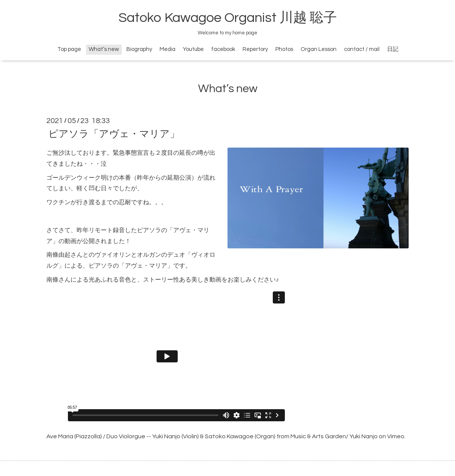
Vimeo (396, 436)
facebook (223, 49)
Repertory (255, 49)
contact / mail (362, 49)
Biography (139, 49)
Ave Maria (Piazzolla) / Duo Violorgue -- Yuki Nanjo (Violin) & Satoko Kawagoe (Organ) (161, 436)
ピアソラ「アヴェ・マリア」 (114, 134)
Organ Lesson (319, 49)
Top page (69, 49)
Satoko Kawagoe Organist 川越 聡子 (228, 18)
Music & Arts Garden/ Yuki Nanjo (334, 436)
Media (168, 49)
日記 (393, 49)
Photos (284, 49)
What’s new (104, 49)
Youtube (193, 49)
